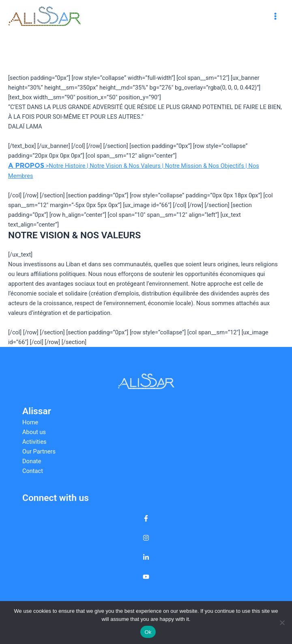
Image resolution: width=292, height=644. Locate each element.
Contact (33, 471)
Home (30, 422)
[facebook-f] (146, 518)
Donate (32, 461)
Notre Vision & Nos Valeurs (125, 166)
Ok (148, 632)
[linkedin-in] (146, 557)
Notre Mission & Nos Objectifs (205, 166)
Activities (34, 442)
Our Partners (39, 451)
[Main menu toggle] (275, 16)
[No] (282, 623)
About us (34, 432)
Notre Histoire (67, 166)
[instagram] (146, 538)
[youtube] (146, 577)
